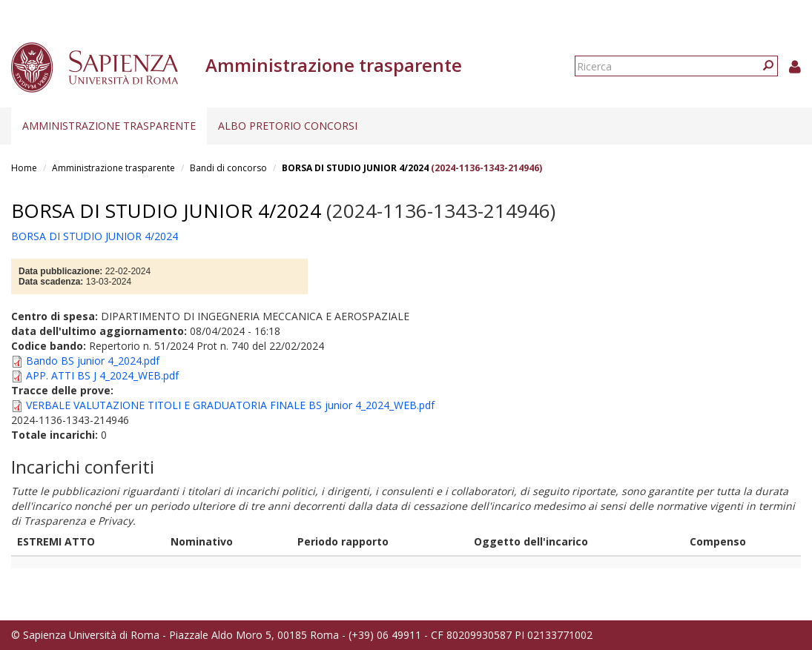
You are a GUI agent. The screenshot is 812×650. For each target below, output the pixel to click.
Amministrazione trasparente (109, 126)
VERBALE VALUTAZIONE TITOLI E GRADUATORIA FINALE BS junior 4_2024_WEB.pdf (230, 405)
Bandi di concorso (228, 168)
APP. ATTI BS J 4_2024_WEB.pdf (102, 375)
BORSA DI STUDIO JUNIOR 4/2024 (355, 168)
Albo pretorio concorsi (288, 126)
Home (24, 168)
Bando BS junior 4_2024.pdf (93, 361)
